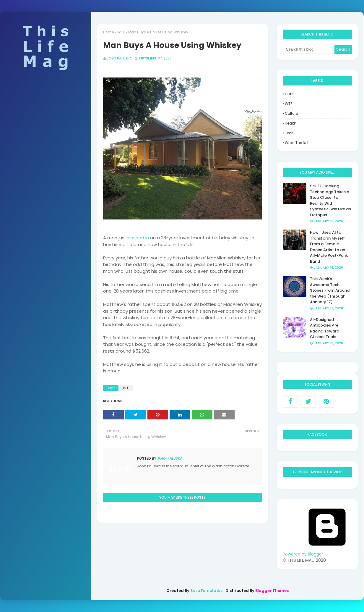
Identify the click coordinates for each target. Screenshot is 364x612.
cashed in (138, 238)
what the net (297, 143)
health (291, 123)
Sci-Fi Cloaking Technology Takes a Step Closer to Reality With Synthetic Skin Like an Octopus (330, 200)
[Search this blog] (309, 49)
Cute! (290, 94)
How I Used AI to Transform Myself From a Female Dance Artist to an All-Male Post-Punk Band (329, 247)
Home (108, 32)
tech (289, 133)
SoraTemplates (206, 591)
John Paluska (119, 58)
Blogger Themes (272, 591)
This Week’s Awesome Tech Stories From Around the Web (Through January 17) (330, 290)
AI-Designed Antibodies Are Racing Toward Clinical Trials (325, 328)
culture (291, 113)
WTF (121, 32)
